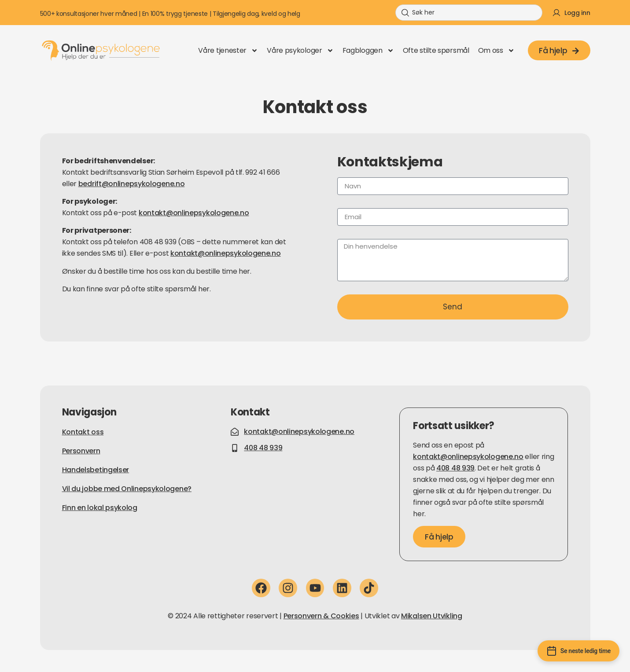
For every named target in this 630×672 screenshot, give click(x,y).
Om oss (496, 51)
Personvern (81, 451)
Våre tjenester (228, 51)
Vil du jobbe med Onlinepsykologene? (127, 489)
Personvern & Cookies (321, 616)
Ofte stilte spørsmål (436, 50)
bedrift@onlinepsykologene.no (132, 184)
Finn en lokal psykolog (100, 508)
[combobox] (469, 13)
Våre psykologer (300, 51)
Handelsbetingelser (96, 470)
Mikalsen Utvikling (432, 616)
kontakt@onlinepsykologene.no (194, 213)
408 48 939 (455, 468)
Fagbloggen (368, 51)
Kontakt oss (83, 432)
